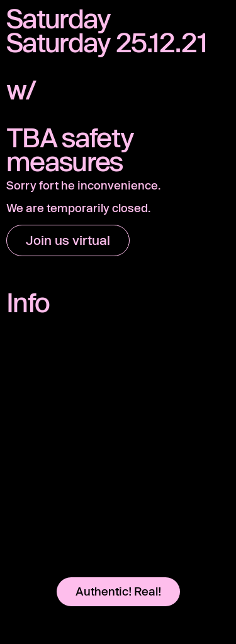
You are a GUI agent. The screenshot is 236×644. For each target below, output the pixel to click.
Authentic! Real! (118, 591)
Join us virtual (68, 240)
